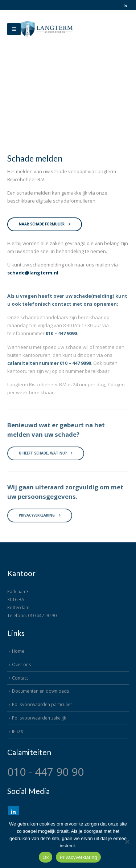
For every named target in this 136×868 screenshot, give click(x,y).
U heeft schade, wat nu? (46, 456)
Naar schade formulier (45, 224)
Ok (46, 857)
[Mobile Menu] (14, 29)
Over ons (22, 664)
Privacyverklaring (40, 518)
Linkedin (13, 812)
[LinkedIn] (125, 6)
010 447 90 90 (42, 615)
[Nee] (127, 841)
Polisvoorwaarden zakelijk (39, 718)
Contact (20, 678)
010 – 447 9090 (61, 336)
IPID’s (18, 731)
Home (18, 651)
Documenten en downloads (41, 691)
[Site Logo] (47, 29)
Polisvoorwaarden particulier (42, 704)
